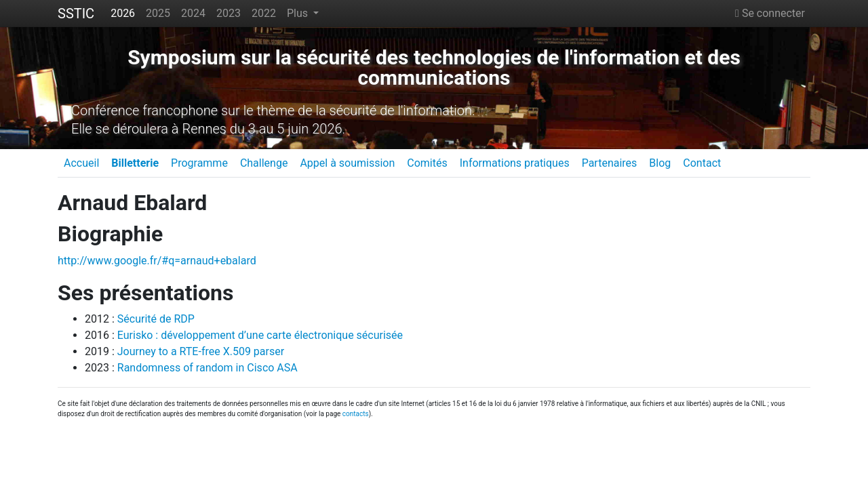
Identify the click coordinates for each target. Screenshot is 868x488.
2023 (229, 13)
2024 (193, 13)
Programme (199, 163)
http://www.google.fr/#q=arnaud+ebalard (157, 261)
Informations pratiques (515, 163)
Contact (702, 163)
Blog (660, 163)
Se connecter (770, 13)
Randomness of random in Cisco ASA (208, 368)
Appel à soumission (347, 163)
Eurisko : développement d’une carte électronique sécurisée (260, 335)
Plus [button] (299, 13)
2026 (123, 13)
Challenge (264, 163)
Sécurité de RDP (156, 319)
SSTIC (76, 14)
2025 (158, 13)
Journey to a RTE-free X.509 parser (201, 351)
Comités (427, 163)
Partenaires (610, 163)
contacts (356, 414)
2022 (264, 13)
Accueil (81, 163)
